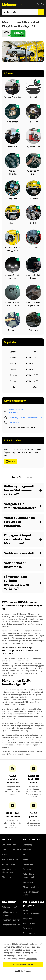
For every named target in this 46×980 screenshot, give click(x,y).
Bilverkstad (28, 850)
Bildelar (26, 859)
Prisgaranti (28, 918)
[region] (23, 958)
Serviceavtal (28, 882)
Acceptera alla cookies (23, 965)
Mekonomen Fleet (31, 887)
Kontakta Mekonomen (12, 859)
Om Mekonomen (9, 845)
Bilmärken (6, 877)
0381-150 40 (14, 422)
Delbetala (27, 869)
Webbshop (28, 845)
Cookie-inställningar (23, 971)
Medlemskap (29, 864)
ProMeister (28, 928)
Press (4, 855)
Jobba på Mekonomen (12, 850)
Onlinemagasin (30, 933)
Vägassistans (29, 923)
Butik (25, 855)
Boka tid (11, 461)
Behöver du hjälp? (10, 907)
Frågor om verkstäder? (12, 925)
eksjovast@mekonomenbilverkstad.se (25, 418)
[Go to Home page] (12, 5)
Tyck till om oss (9, 864)
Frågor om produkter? (11, 920)
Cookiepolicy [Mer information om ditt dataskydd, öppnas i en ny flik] (31, 959)
